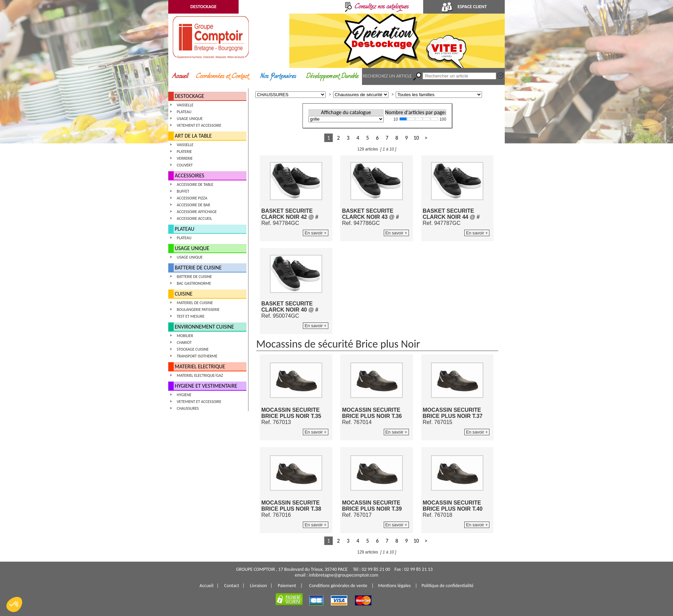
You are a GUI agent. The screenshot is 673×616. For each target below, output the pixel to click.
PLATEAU (184, 112)
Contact (232, 586)
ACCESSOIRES (189, 175)
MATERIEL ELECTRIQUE (200, 366)
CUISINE (184, 294)
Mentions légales (394, 586)
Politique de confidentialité (447, 586)
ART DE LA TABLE (193, 136)
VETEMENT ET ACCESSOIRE (199, 125)
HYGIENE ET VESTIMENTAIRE (206, 386)
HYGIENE (184, 395)
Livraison (258, 586)
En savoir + (315, 233)
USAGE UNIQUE (190, 119)
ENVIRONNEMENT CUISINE (204, 327)
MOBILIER (185, 336)
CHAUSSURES (188, 408)
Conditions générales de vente (338, 586)
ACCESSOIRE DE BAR (193, 205)
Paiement (287, 586)
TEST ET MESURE (191, 316)
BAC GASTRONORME (194, 283)
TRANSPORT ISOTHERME (197, 356)
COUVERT (185, 165)
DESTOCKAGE (203, 7)
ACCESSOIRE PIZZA (192, 198)
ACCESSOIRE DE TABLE (195, 184)
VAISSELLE (185, 105)
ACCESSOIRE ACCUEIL (194, 218)
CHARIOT (184, 342)
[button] (14, 604)
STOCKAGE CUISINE (193, 349)
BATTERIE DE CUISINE (198, 268)
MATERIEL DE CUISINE (195, 303)
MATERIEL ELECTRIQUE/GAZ (200, 375)
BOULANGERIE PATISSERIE (198, 310)
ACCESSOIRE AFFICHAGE (197, 212)
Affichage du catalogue (346, 112)
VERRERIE (185, 158)
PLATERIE (184, 152)
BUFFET (183, 191)
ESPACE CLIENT (464, 7)
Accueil (206, 586)
